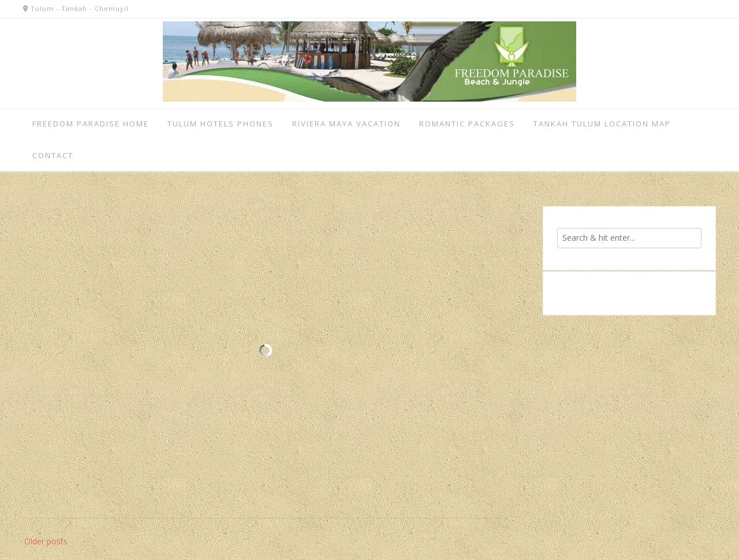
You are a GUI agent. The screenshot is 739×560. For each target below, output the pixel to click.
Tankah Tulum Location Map (602, 124)
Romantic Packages (467, 124)
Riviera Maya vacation (346, 124)
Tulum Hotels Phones (221, 124)
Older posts (46, 541)
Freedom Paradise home (91, 124)
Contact (53, 155)
